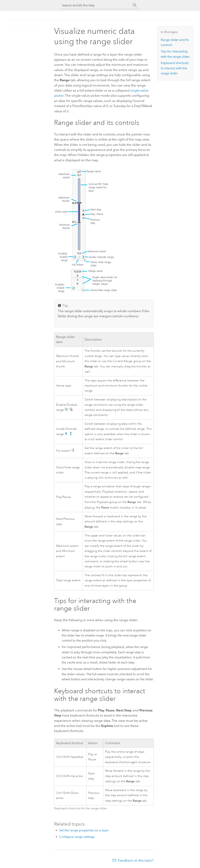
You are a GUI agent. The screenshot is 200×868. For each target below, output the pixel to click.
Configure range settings (77, 837)
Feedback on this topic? (136, 860)
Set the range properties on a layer (84, 830)
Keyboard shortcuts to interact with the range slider (175, 68)
